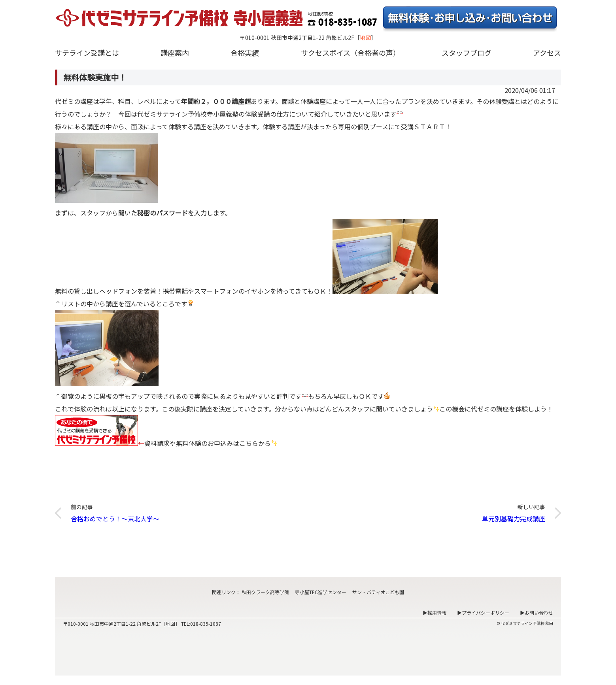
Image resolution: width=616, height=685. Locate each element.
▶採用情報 (435, 612)
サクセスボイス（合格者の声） (351, 53)
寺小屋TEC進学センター (321, 592)
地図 (365, 38)
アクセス (547, 53)
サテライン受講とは (87, 53)
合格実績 (245, 53)
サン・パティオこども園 (378, 592)
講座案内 (175, 53)
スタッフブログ (467, 53)
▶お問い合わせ (537, 612)
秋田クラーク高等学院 (265, 592)
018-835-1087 (206, 624)
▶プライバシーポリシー (483, 612)
